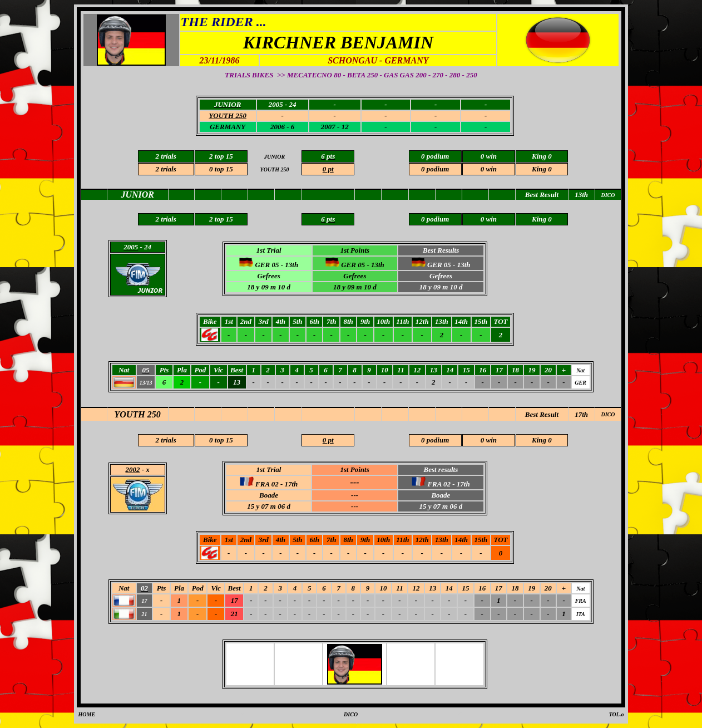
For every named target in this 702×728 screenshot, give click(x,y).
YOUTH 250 (138, 414)
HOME (87, 714)
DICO (608, 414)
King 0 (542, 169)
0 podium (435, 169)
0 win (489, 169)
